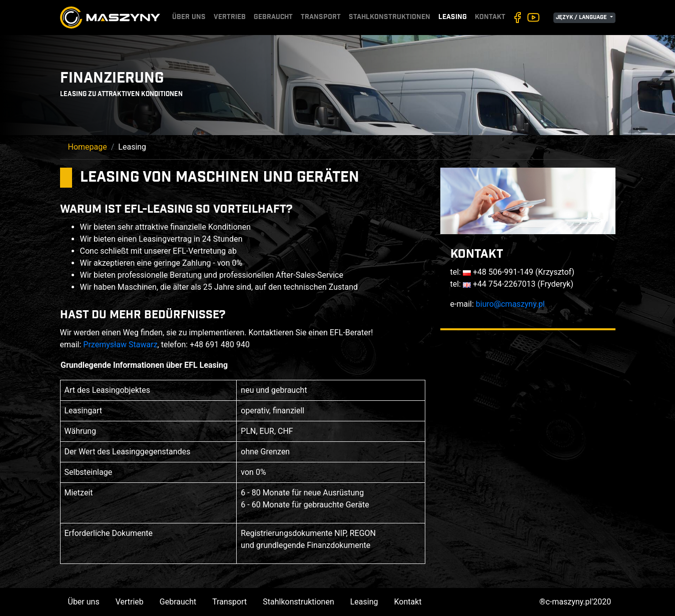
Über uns (189, 18)
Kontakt (490, 18)
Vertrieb (230, 18)
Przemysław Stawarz (120, 345)
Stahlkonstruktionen (390, 18)
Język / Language (582, 18)
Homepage (88, 147)
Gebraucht (273, 18)
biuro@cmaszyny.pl (510, 304)
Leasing (453, 18)
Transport (321, 18)
